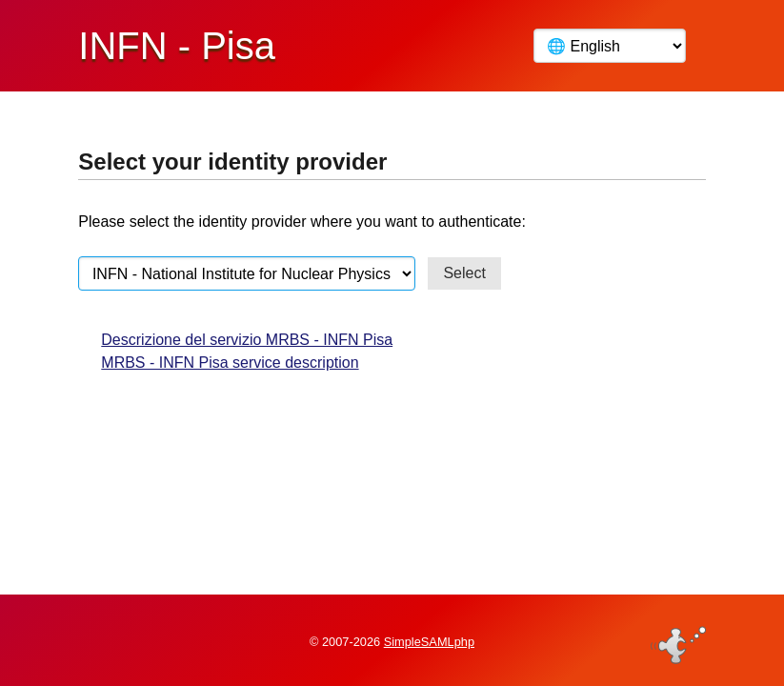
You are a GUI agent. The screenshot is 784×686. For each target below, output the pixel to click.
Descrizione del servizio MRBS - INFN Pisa (247, 340)
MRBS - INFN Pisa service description (230, 363)
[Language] (610, 46)
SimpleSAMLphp (429, 642)
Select (464, 273)
